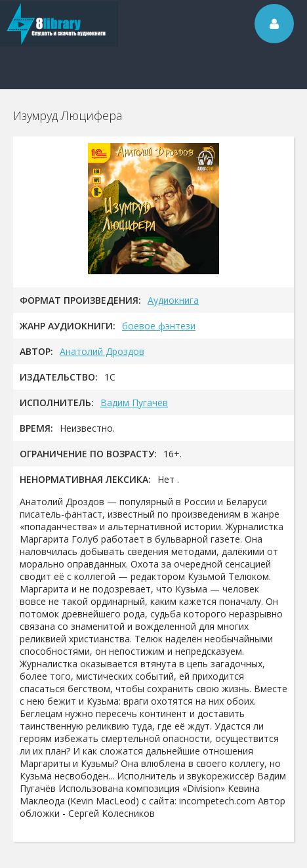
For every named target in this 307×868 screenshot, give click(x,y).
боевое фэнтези (159, 326)
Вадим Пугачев (134, 403)
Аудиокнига (173, 300)
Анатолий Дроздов (102, 351)
